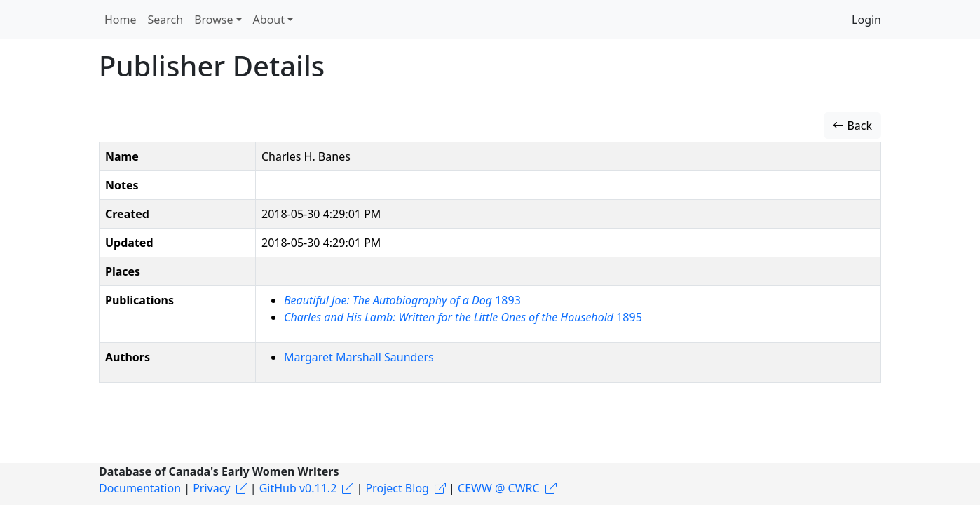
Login (866, 20)
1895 (463, 317)
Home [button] (121, 20)
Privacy (211, 488)
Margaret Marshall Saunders (359, 357)
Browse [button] (213, 20)
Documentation (140, 488)
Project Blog (397, 488)
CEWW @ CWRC (499, 488)
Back (852, 126)
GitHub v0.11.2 (298, 488)
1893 (402, 300)
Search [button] (166, 20)
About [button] (269, 20)
